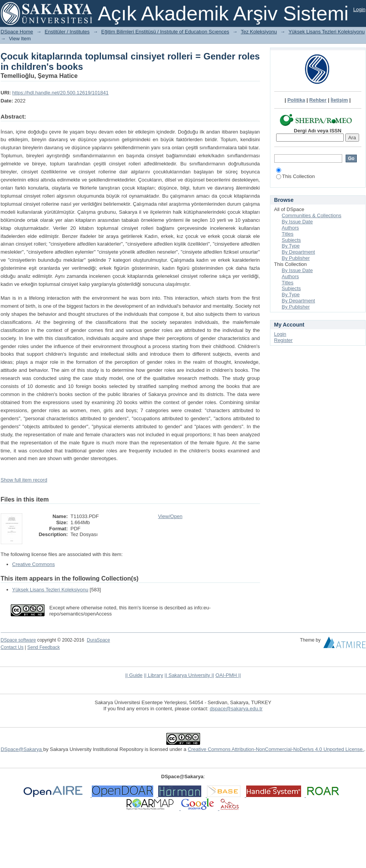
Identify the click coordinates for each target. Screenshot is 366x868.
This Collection (296, 176)
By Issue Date (297, 222)
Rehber (318, 100)
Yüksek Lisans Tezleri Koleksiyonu (326, 32)
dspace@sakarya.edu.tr (236, 709)
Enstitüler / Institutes (67, 32)
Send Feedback (44, 647)
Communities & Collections (312, 215)
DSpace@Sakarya (22, 749)
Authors (291, 228)
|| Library (154, 675)
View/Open (170, 516)
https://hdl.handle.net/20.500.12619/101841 (60, 93)
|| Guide (134, 675)
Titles (288, 234)
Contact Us (12, 647)
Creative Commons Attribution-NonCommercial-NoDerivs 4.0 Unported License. (276, 749)
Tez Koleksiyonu (259, 32)
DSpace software (18, 640)
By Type (291, 246)
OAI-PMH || (228, 675)
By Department (299, 252)
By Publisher (296, 258)
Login (359, 9)
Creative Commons (34, 564)
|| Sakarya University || (189, 675)
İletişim (339, 100)
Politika (296, 100)
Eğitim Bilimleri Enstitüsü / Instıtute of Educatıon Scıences (165, 32)
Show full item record (24, 480)
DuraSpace (98, 640)
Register (283, 340)
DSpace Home (17, 32)
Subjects (291, 240)
